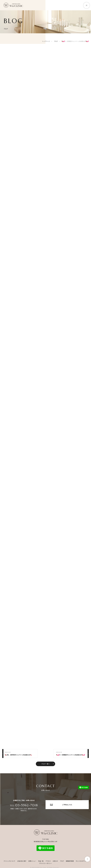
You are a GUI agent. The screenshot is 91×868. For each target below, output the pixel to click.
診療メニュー (32, 862)
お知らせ (55, 862)
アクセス (48, 862)
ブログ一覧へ (48, 764)
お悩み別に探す (22, 862)
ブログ (62, 862)
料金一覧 (41, 862)
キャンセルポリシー (82, 862)
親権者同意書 (70, 862)
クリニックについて (9, 862)
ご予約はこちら (67, 806)
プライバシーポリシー (46, 864)
